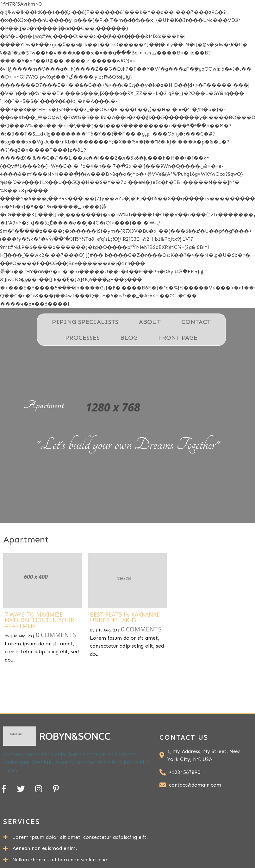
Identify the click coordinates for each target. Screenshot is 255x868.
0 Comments (56, 642)
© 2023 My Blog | (162, 853)
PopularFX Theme (221, 853)
